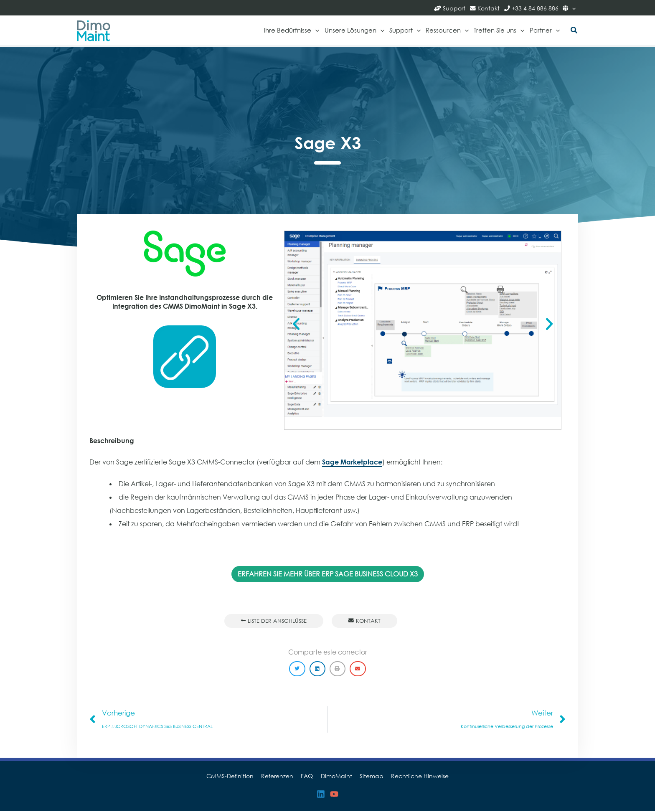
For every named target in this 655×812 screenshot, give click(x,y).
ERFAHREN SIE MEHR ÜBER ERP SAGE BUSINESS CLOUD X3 (328, 574)
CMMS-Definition (235, 777)
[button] (574, 31)
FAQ (308, 777)
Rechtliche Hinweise (416, 777)
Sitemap (369, 777)
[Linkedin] (321, 795)
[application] (572, 8)
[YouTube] (334, 795)
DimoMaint (336, 777)
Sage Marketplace (352, 462)
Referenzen (280, 777)
